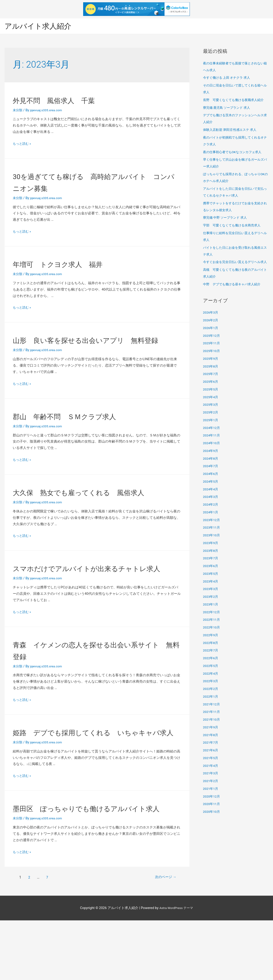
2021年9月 (211, 734)
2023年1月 (211, 612)
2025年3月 (211, 412)
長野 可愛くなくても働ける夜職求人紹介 (236, 100)
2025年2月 (211, 420)
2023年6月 (211, 573)
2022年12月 (212, 619)
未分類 (18, 111)
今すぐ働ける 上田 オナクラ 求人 (228, 78)
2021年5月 (211, 765)
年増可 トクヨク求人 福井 (72, 264)
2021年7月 (211, 750)
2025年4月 (211, 404)
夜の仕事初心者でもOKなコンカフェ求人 (234, 152)
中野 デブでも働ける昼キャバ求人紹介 (234, 291)
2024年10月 (212, 451)
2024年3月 (211, 504)
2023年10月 (212, 543)
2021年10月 (212, 727)
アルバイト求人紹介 (41, 26)
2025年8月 (211, 374)
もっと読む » (23, 144)
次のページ (161, 937)
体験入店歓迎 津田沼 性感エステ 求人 (232, 130)
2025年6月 (211, 389)
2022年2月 (211, 696)
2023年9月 (211, 550)
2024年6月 (211, 481)
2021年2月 (211, 788)
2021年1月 (211, 796)
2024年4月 (211, 496)
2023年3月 (211, 596)
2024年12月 (212, 435)
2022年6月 (211, 666)
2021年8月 (211, 742)
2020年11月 (212, 811)
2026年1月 (211, 335)
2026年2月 (211, 328)
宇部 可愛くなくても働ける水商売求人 (234, 226)
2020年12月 (212, 804)
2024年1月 (211, 519)
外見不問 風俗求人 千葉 (67, 100)
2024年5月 (211, 489)
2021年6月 (211, 758)
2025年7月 (211, 381)
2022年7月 (211, 658)
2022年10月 (212, 635)
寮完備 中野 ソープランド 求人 (227, 218)
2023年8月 (211, 558)
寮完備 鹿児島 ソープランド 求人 (228, 108)
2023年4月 (211, 589)
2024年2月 (211, 512)
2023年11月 (212, 535)
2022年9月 (211, 642)
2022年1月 (211, 704)
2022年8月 (211, 650)
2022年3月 (211, 689)
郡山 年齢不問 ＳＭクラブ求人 (81, 428)
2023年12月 (212, 527)
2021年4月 (211, 773)
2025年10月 (212, 358)
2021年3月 (211, 781)
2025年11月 (212, 351)
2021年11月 (212, 719)
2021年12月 (212, 712)
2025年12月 (212, 343)
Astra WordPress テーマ (176, 967)
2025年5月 (211, 397)
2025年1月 (211, 427)
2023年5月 (211, 581)
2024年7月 (211, 474)
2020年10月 (212, 819)
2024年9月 (211, 458)
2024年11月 (212, 443)
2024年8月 (211, 466)
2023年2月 (211, 604)
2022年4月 (211, 681)
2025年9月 (211, 366)
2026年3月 (211, 320)
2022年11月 (212, 627)
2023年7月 (211, 566)
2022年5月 (211, 673)
